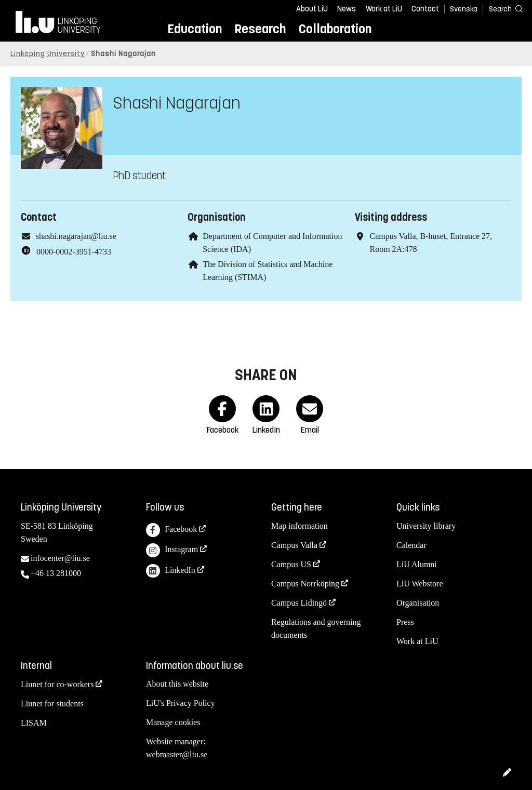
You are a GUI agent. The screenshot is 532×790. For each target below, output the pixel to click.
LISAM (34, 723)
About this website (177, 684)
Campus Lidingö (299, 603)
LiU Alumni (417, 564)
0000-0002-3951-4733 (74, 252)
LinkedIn (171, 571)
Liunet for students (52, 704)
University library (426, 526)
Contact (425, 9)
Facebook (171, 530)
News (347, 9)
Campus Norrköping (305, 584)
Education (195, 29)
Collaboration (335, 29)
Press (405, 622)
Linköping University (48, 54)
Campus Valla (294, 545)
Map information (300, 526)
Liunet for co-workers (57, 684)
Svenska (464, 9)
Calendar (411, 545)
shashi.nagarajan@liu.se (76, 236)
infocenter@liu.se (60, 558)
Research (260, 29)
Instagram (172, 550)
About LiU (312, 9)
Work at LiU (384, 9)
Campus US (291, 564)
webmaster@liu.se (177, 754)
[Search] (501, 9)
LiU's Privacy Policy (181, 703)
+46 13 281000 (56, 573)
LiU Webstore (420, 584)
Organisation (418, 603)
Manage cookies (173, 722)
